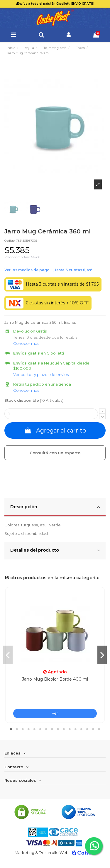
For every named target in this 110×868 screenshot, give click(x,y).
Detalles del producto (55, 550)
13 (82, 729)
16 (99, 729)
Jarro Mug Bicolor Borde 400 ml (55, 679)
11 (70, 729)
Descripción (55, 507)
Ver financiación (48, 270)
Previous (8, 655)
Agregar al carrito (55, 430)
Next (102, 655)
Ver (55, 713)
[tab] (55, 507)
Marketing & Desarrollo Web (42, 852)
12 (76, 729)
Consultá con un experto (55, 453)
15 (93, 729)
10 (64, 729)
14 (87, 729)
